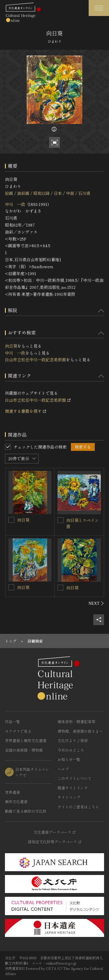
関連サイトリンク (73, 788)
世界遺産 (12, 792)
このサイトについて (75, 778)
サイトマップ (69, 797)
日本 (58, 193)
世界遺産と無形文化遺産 (26, 740)
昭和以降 (42, 193)
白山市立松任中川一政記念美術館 (35, 360)
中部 (70, 193)
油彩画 (23, 193)
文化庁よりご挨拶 (73, 740)
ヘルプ (63, 769)
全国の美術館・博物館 (24, 750)
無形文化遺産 (16, 802)
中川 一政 (15, 204)
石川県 (84, 193)
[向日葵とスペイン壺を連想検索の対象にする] (60, 520)
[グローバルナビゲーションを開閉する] (99, 8)
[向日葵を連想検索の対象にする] (11, 520)
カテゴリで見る (18, 731)
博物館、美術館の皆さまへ (80, 731)
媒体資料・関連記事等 (76, 722)
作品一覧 (12, 722)
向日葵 (11, 346)
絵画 (9, 193)
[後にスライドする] (96, 603)
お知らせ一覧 (69, 759)
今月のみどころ (71, 750)
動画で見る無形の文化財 (26, 811)
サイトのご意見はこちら (78, 807)
